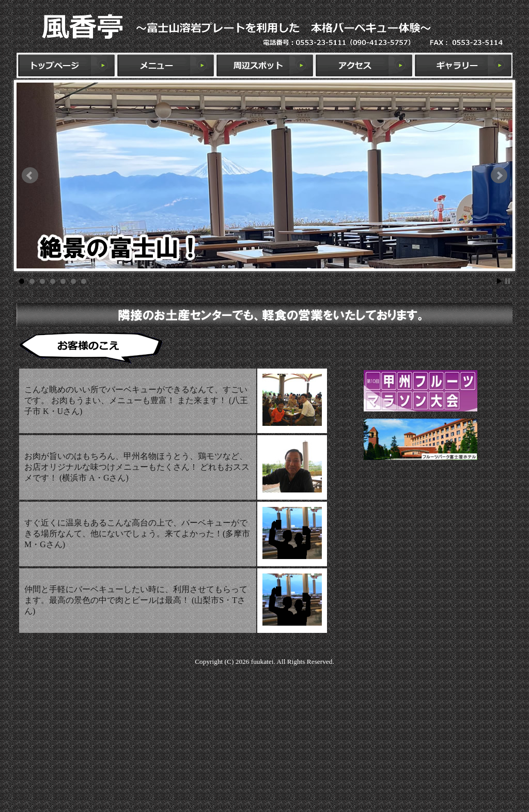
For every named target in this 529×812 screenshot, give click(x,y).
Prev (30, 176)
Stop (508, 281)
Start (500, 281)
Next (499, 176)
